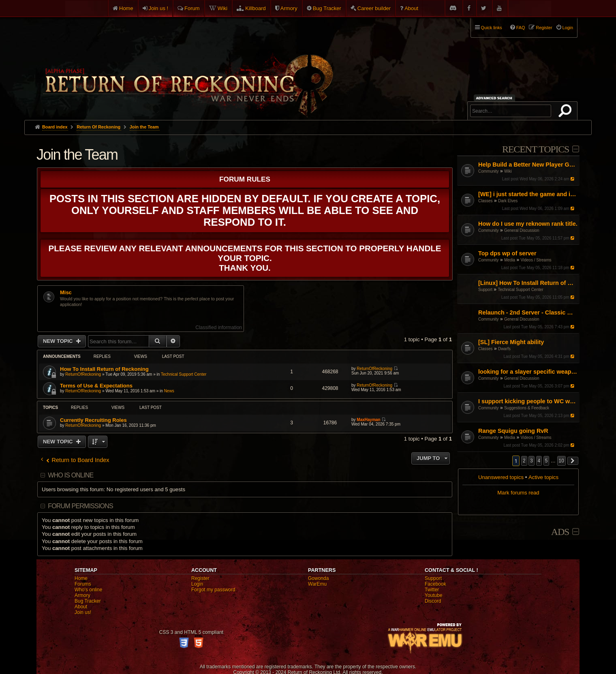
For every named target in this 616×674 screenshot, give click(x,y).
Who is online (71, 475)
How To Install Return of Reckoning (104, 369)
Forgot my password (213, 590)
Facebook (435, 584)
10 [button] (561, 461)
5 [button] (546, 461)
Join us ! (158, 8)
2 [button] (524, 461)
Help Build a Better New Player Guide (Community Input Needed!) (528, 165)
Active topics (543, 477)
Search (567, 112)
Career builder (374, 8)
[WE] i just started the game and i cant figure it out (528, 194)
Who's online (88, 590)
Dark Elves (508, 201)
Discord (433, 601)
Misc (66, 293)
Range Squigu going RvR (513, 431)
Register (200, 578)
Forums (83, 584)
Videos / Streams (536, 260)
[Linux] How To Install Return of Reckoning (528, 283)
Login (197, 584)
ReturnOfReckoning (83, 374)
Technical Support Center (520, 290)
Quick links (492, 28)
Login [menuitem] (568, 28)
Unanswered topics (501, 477)
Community (489, 171)
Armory (289, 8)
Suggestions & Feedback (527, 408)
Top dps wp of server (507, 253)
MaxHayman (368, 420)
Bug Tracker (327, 8)
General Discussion (522, 230)
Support (485, 290)
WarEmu (317, 584)
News (169, 391)
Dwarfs (504, 349)
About (411, 8)
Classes (486, 201)
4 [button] (539, 461)
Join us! (83, 612)
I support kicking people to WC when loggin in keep (528, 401)
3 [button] (532, 461)
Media (510, 260)
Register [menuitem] (544, 28)
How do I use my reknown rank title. (528, 224)
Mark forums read (518, 493)
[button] (573, 461)
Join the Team (77, 155)
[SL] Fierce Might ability (511, 342)
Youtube (434, 595)
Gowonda (318, 578)
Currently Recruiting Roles (93, 420)
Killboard (256, 8)
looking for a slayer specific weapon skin (528, 372)
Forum (192, 8)
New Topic (59, 341)
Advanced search (495, 98)
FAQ (521, 28)
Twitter (432, 590)
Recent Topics (536, 149)
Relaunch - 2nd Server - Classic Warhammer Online (528, 312)
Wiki (223, 8)
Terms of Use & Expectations (96, 386)
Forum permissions (80, 506)
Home (126, 8)
